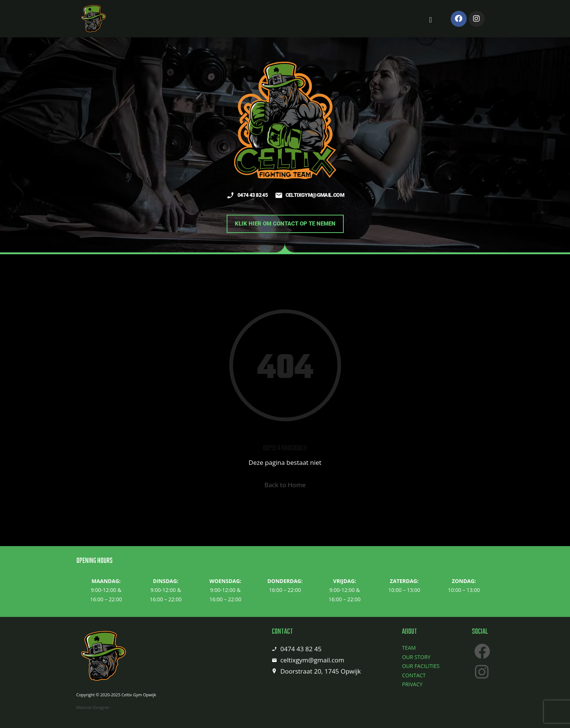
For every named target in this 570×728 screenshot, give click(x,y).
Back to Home (285, 485)
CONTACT (414, 675)
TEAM (409, 648)
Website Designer (93, 707)
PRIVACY (412, 684)
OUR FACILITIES (421, 666)
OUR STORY (416, 657)
